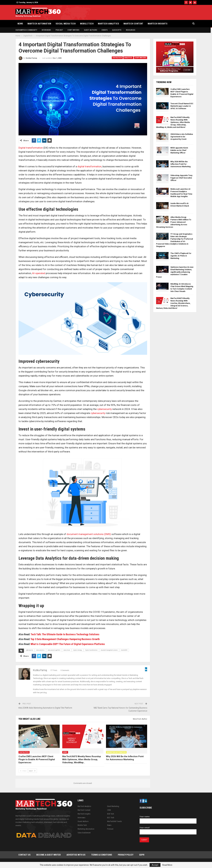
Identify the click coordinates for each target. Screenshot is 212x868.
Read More (167, 865)
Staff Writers (73, 30)
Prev (23, 771)
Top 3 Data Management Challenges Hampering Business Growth (65, 639)
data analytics (40, 650)
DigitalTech (117, 58)
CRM (109, 810)
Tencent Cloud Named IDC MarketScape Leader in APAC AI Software (182, 106)
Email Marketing (113, 806)
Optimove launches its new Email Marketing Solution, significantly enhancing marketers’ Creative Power (175, 272)
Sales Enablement (84, 833)
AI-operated (39, 273)
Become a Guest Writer (49, 855)
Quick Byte (117, 30)
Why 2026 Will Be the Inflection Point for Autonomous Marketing (181, 164)
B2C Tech (111, 818)
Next (32, 771)
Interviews (46, 30)
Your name (168, 819)
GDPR (142, 855)
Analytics (128, 58)
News (20, 24)
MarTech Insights (158, 24)
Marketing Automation (116, 752)
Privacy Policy (126, 855)
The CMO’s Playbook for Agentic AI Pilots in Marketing (181, 256)
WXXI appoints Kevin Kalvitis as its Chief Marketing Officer (179, 150)
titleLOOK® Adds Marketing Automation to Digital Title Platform (45, 708)
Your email (168, 830)
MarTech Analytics (109, 24)
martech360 (124, 650)
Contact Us (24, 855)
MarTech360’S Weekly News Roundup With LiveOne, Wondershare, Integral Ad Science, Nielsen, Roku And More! (173, 303)
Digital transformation (31, 148)
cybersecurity (104, 409)
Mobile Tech (87, 24)
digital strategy (78, 650)
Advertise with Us (76, 855)
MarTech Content (133, 24)
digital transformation (89, 166)
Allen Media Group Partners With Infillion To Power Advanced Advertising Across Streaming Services (174, 222)
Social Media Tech (66, 24)
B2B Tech (111, 814)
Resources (131, 30)
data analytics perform (54, 650)
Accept (155, 865)
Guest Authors (91, 30)
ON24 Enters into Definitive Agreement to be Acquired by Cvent (182, 137)
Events (105, 30)
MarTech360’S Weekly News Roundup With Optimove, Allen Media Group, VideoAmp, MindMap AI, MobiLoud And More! (173, 122)
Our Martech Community (26, 30)
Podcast (59, 30)
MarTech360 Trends (114, 821)
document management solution (109, 650)
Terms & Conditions (102, 855)
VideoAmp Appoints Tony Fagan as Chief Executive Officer (181, 178)
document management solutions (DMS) (89, 534)
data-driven (67, 650)
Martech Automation (39, 24)
